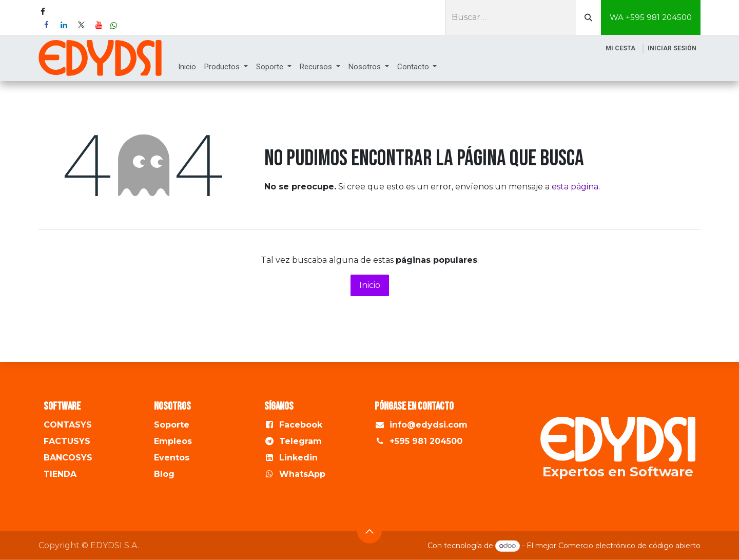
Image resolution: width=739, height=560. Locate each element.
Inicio (370, 285)
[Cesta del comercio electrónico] (620, 48)
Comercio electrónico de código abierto (629, 546)
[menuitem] (187, 67)
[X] (81, 25)
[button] (369, 531)
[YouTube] (99, 25)
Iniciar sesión (672, 48)
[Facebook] (46, 25)
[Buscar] (588, 17)
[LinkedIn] (64, 25)
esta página (575, 187)
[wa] (114, 25)
